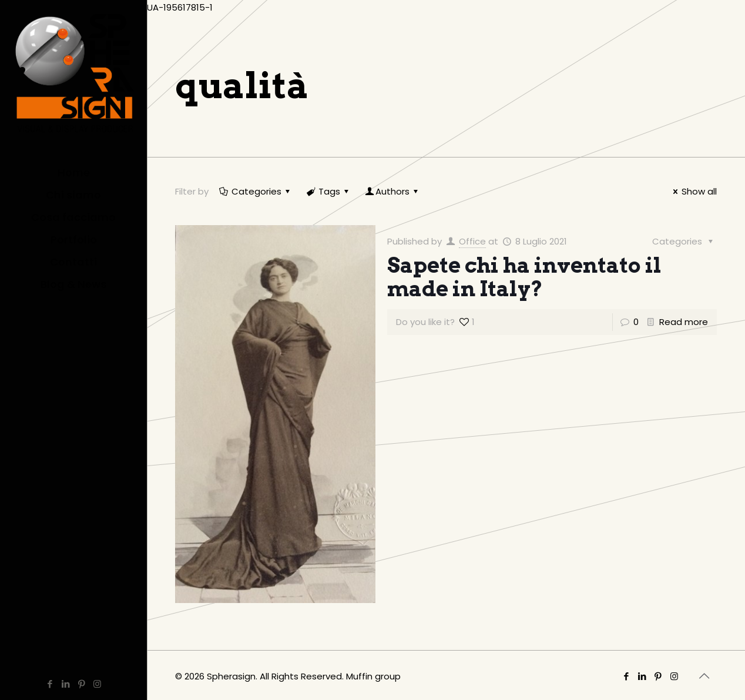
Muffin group (373, 676)
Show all (693, 191)
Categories (256, 191)
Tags (328, 191)
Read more (684, 322)
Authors (392, 191)
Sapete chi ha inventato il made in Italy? (524, 277)
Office (472, 241)
